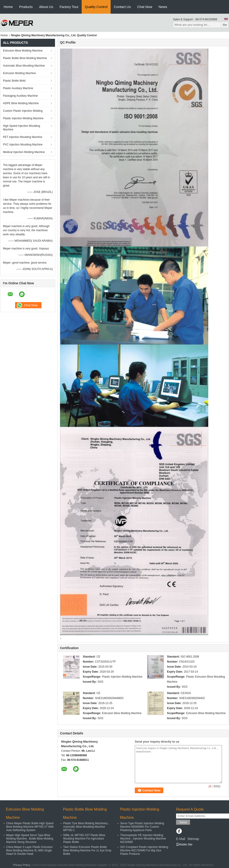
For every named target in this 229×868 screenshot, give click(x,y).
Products (26, 7)
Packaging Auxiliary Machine (20, 96)
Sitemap (193, 839)
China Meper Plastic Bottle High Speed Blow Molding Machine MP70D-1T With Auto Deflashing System (30, 827)
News (163, 7)
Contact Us (122, 7)
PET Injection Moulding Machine (23, 137)
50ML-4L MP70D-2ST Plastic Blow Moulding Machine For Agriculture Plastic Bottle (84, 839)
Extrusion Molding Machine (19, 73)
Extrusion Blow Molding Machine (23, 51)
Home (8, 7)
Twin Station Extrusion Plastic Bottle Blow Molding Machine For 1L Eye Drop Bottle (87, 850)
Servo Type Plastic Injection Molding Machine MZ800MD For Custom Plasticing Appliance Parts (142, 827)
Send (183, 822)
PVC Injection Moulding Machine (23, 145)
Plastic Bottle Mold (14, 81)
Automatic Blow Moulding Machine (24, 66)
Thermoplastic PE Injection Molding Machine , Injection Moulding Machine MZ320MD (143, 839)
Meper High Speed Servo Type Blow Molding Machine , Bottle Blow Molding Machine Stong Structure (30, 839)
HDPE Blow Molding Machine (21, 103)
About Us (46, 7)
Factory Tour (69, 7)
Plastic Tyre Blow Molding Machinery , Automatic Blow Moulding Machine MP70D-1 (86, 827)
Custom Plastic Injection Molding (23, 111)
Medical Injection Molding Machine (24, 152)
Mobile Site (184, 845)
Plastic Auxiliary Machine (18, 88)
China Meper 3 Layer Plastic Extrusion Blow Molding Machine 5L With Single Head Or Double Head (29, 850)
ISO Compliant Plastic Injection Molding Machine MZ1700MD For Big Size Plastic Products (144, 850)
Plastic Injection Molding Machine (23, 118)
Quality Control (96, 7)
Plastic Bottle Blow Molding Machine (25, 58)
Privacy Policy (22, 865)
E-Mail (181, 839)
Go (225, 25)
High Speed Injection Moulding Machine (22, 128)
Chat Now (145, 7)
